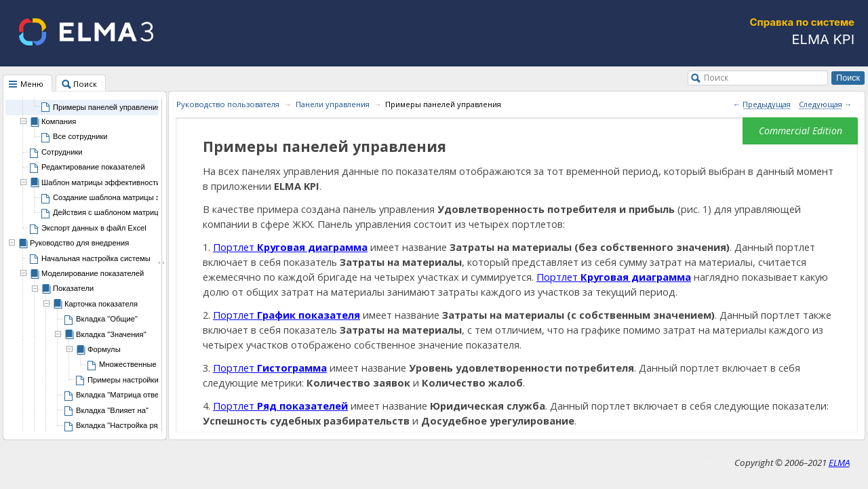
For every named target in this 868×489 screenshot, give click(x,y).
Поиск (716, 77)
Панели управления (333, 104)
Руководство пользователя (228, 104)
